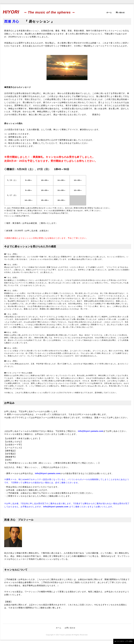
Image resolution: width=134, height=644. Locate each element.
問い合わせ (120, 13)
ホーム (109, 13)
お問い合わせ (70, 628)
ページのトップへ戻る (124, 641)
